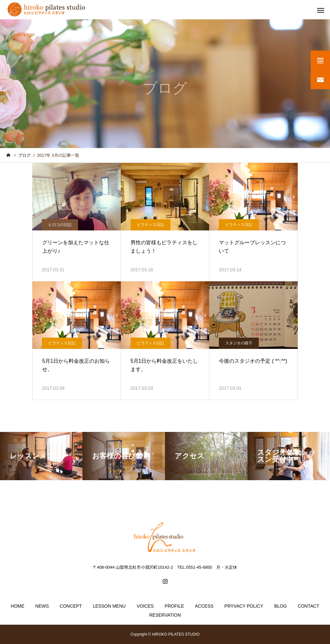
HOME (18, 606)
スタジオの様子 (239, 343)
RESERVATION (165, 615)
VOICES (145, 606)
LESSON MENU (109, 606)
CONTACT (309, 606)
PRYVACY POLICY (244, 606)
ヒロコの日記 (60, 225)
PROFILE (174, 606)
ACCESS (204, 606)
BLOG (281, 606)
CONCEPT (71, 606)
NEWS (42, 606)
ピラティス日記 (150, 225)
